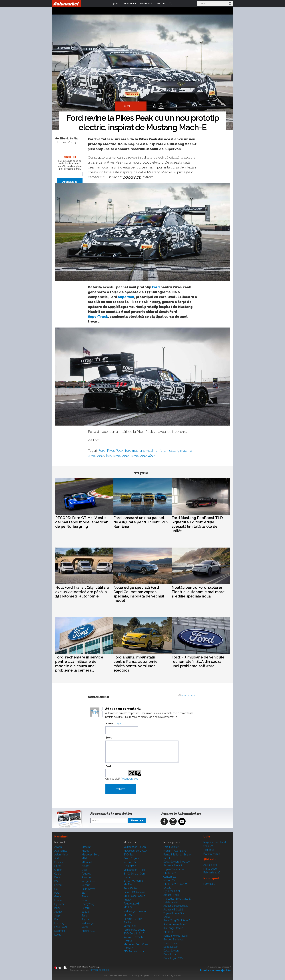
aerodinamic (133, 177)
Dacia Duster (171, 947)
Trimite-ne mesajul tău (215, 970)
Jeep (57, 916)
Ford (156, 287)
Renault (86, 885)
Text (109, 738)
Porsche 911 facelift (134, 930)
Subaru (86, 908)
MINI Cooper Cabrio (134, 896)
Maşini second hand (215, 842)
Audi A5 (128, 900)
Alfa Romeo (61, 851)
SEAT (85, 893)
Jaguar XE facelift (173, 910)
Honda (58, 900)
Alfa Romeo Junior (134, 951)
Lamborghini (61, 923)
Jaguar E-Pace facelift (175, 906)
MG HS (128, 907)
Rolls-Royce (88, 889)
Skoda (85, 896)
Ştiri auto (208, 846)
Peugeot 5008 (132, 904)
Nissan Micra (171, 880)
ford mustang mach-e (141, 451)
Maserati (86, 847)
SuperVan (126, 297)
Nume (109, 723)
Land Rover (61, 927)
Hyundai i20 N (172, 891)
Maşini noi (61, 837)
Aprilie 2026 (210, 865)
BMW (58, 866)
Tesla (85, 916)
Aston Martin (61, 855)
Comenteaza (188, 695)
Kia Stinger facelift (173, 928)
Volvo (85, 927)
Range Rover (89, 881)
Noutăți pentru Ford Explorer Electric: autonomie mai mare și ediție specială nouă (198, 592)
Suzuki (85, 912)
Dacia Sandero (171, 951)
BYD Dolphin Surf (134, 934)
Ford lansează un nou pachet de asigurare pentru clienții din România (141, 522)
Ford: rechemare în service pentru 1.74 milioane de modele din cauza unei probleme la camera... (79, 664)
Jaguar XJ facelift (173, 865)
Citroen (58, 870)
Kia (56, 919)
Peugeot (86, 874)
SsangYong (88, 904)
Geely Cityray (131, 858)
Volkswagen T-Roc (134, 870)
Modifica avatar (95, 712)
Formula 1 (209, 884)
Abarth (58, 847)
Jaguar (58, 912)
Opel (84, 870)
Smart (85, 900)
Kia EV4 (128, 885)
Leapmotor (60, 931)
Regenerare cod (129, 779)
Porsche (86, 877)
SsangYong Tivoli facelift (177, 920)
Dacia (57, 877)
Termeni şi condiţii (99, 970)
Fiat (56, 889)
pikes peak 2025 (143, 455)
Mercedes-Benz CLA (135, 851)
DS (56, 881)
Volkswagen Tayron (135, 911)
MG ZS (128, 915)
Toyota (85, 919)
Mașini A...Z (88, 931)
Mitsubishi (87, 862)
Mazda (85, 851)
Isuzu (57, 908)
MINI (84, 858)
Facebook (164, 821)
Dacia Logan (170, 954)
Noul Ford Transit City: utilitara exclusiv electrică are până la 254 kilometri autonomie (82, 592)
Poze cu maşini (212, 854)
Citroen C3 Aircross (134, 892)
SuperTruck (98, 317)
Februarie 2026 (212, 873)
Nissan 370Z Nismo (175, 851)
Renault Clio (130, 862)
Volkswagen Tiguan (135, 847)
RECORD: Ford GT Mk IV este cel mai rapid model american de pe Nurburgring (82, 522)
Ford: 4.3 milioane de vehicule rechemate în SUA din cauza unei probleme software (198, 662)
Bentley (59, 862)
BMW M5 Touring (134, 881)
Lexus (58, 935)
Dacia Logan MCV (173, 958)
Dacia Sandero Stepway (177, 862)
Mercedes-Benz (91, 855)
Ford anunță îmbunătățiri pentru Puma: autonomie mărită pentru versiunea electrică (136, 664)
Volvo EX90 (130, 926)
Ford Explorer (171, 847)
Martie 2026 (210, 869)
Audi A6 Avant (132, 888)
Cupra (58, 874)
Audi (57, 858)
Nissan (86, 866)
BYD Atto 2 (130, 866)
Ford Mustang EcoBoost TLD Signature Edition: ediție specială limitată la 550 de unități (197, 524)
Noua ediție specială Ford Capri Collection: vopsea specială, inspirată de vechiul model (139, 594)
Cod (108, 766)
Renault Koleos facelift (176, 936)
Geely (58, 896)
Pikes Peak (115, 451)
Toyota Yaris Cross (174, 869)
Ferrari (58, 885)
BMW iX (168, 932)
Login (170, 4)
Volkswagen (88, 923)
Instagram (173, 821)
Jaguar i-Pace (171, 895)
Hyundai (59, 904)
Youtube (182, 821)
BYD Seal (129, 855)
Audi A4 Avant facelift (175, 924)
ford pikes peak (118, 455)
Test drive (209, 850)
